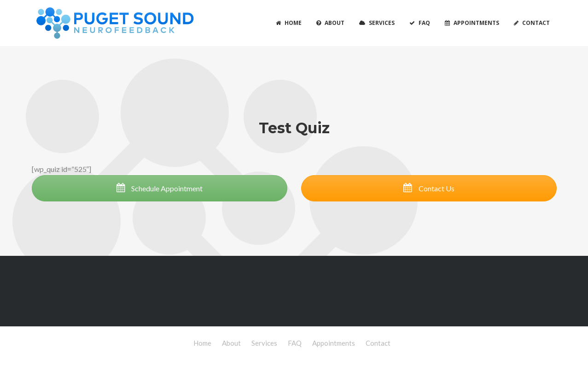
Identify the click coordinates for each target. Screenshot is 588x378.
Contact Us (429, 188)
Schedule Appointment (159, 188)
